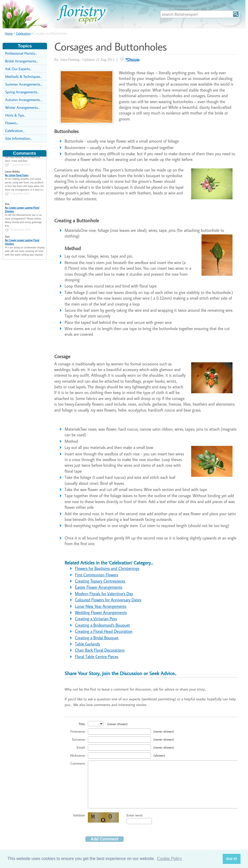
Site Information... (18, 138)
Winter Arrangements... (22, 107)
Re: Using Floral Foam (17, 168)
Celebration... (15, 131)
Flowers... (12, 123)
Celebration (23, 33)
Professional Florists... (21, 53)
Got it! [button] (231, 859)
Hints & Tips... (15, 115)
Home (9, 33)
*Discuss (132, 59)
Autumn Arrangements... (24, 100)
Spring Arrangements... (22, 92)
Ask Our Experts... (18, 69)
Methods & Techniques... (24, 76)
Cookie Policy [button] (169, 859)
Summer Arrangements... (24, 84)
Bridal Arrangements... (22, 61)
